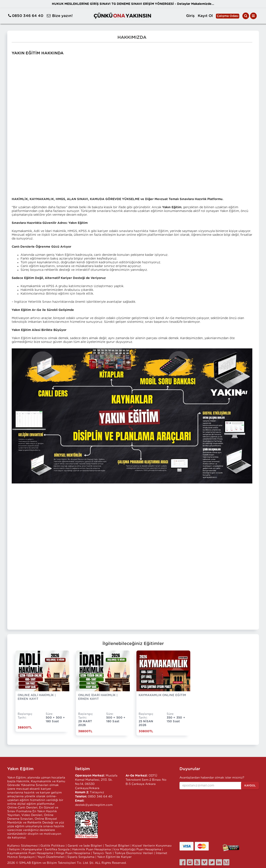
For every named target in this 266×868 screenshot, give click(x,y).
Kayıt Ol (205, 16)
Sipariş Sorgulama (81, 857)
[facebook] (183, 862)
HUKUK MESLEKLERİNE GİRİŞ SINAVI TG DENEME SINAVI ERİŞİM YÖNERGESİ (133, 4)
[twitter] (212, 862)
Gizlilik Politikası (53, 846)
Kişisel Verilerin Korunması (152, 846)
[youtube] (197, 862)
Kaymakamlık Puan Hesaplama (30, 853)
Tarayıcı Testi (102, 853)
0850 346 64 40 (28, 16)
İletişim (14, 849)
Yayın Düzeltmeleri (51, 857)
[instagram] (190, 862)
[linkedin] (219, 862)
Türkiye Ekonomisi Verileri (134, 853)
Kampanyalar (32, 849)
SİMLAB (25, 863)
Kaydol (250, 786)
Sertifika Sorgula (57, 849)
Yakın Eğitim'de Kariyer (114, 857)
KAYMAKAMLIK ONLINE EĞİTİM (162, 695)
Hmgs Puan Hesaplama (73, 853)
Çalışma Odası (228, 16)
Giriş (190, 16)
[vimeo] (204, 862)
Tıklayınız (97, 792)
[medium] (226, 862)
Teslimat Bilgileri (117, 846)
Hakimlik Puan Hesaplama (91, 849)
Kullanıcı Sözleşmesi (23, 846)
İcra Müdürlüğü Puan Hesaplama (137, 849)
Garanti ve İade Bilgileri (85, 846)
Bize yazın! (62, 16)
